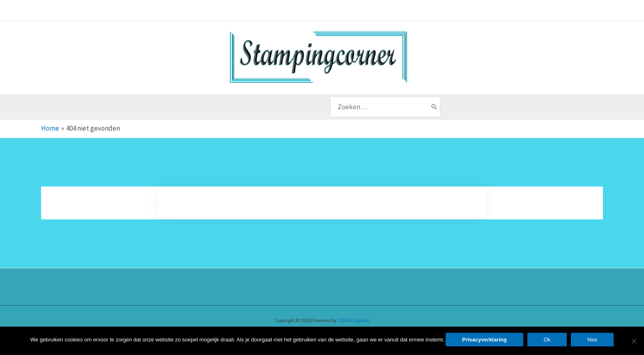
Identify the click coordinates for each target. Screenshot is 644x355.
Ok (547, 340)
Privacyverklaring (484, 340)
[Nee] (634, 341)
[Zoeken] (434, 107)
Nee (592, 340)
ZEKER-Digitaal (353, 320)
